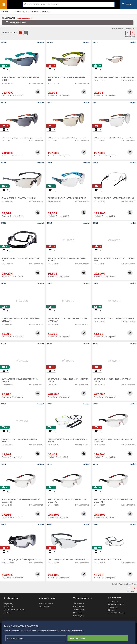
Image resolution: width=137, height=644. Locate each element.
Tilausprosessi (79, 604)
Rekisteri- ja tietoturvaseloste (15, 610)
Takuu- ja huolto (45, 607)
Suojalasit (45, 11)
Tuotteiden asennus (46, 604)
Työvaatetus (18, 11)
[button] (38, 92)
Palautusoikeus (79, 607)
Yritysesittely (9, 604)
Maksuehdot (78, 613)
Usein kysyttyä (79, 616)
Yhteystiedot (9, 607)
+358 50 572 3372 (116, 613)
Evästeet (7, 613)
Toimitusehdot (79, 610)
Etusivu (5, 12)
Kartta (112, 611)
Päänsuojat (32, 11)
